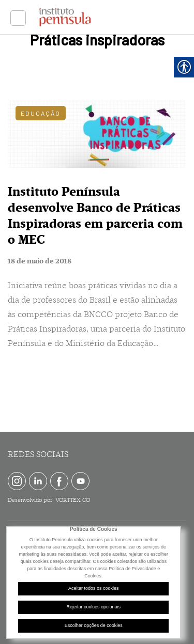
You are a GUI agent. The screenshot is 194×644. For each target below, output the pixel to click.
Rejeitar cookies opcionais (93, 607)
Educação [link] (41, 113)
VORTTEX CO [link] (73, 500)
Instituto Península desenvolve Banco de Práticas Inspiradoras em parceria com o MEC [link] (95, 216)
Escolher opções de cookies (94, 625)
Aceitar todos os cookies (94, 588)
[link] (18, 18)
